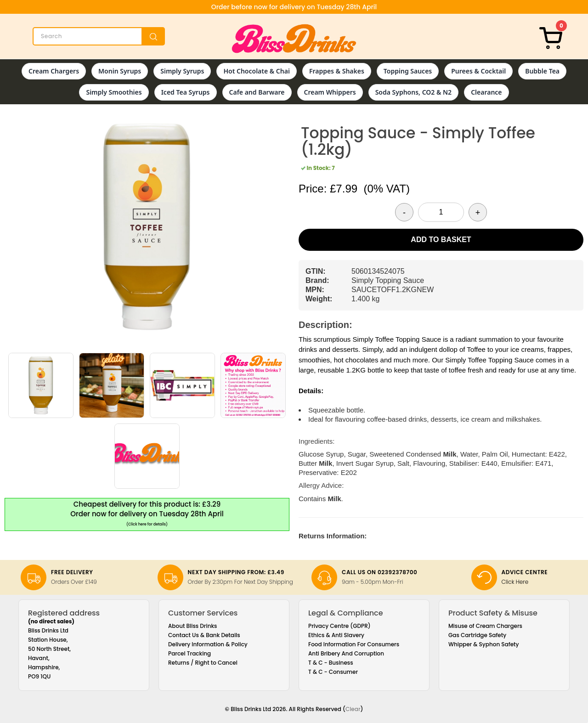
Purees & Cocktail (478, 71)
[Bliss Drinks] (294, 39)
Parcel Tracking (189, 653)
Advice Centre (525, 572)
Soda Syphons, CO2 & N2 (414, 92)
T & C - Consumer (333, 672)
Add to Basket (441, 240)
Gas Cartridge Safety (477, 635)
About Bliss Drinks (193, 626)
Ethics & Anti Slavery (336, 635)
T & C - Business (331, 663)
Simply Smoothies (114, 92)
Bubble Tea (542, 71)
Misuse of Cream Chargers (485, 626)
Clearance (486, 92)
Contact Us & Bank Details (204, 635)
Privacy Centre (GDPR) (339, 626)
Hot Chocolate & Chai (256, 71)
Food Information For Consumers (354, 644)
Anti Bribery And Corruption (346, 653)
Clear (353, 709)
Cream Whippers (330, 92)
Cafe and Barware (257, 92)
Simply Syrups (182, 71)
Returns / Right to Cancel (203, 663)
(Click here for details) (147, 524)
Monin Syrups (120, 71)
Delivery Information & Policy (208, 644)
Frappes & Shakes (337, 71)
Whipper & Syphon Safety (484, 644)
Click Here (515, 582)
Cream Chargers (54, 71)
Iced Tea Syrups (186, 92)
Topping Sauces (408, 71)
